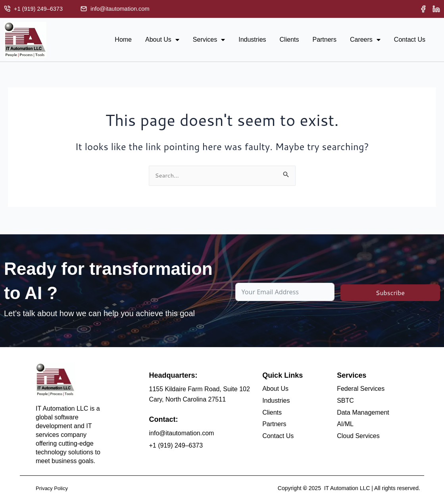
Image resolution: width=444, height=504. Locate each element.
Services (209, 41)
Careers (365, 41)
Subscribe (390, 292)
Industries (252, 40)
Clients (289, 40)
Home (123, 40)
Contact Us (410, 40)
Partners (324, 40)
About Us (162, 41)
